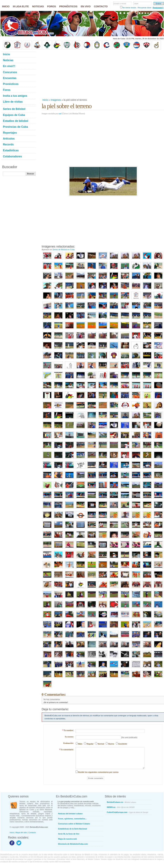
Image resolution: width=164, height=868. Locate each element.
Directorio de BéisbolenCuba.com (73, 844)
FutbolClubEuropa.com (128, 812)
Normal (101, 744)
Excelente (123, 744)
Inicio (45, 100)
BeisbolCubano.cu (122, 802)
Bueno (111, 744)
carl (60, 114)
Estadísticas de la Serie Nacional (73, 829)
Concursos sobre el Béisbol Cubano (74, 824)
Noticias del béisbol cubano (70, 814)
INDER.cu (121, 807)
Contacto (32, 832)
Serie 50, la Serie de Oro (69, 834)
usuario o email (120, 4)
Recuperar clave (144, 8)
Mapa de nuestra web (68, 839)
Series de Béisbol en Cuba (64, 250)
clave (136, 4)
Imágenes (56, 100)
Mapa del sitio (21, 832)
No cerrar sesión (129, 8)
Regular (90, 744)
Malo (80, 744)
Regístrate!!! (158, 8)
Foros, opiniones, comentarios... (72, 819)
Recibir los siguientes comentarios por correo (98, 772)
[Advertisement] (95, 74)
